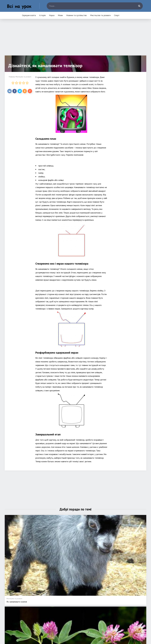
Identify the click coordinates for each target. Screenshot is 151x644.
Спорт (117, 15)
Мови (60, 15)
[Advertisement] (75, 39)
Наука (52, 15)
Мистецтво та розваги (100, 15)
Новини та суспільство (77, 15)
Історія (42, 15)
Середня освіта (29, 15)
